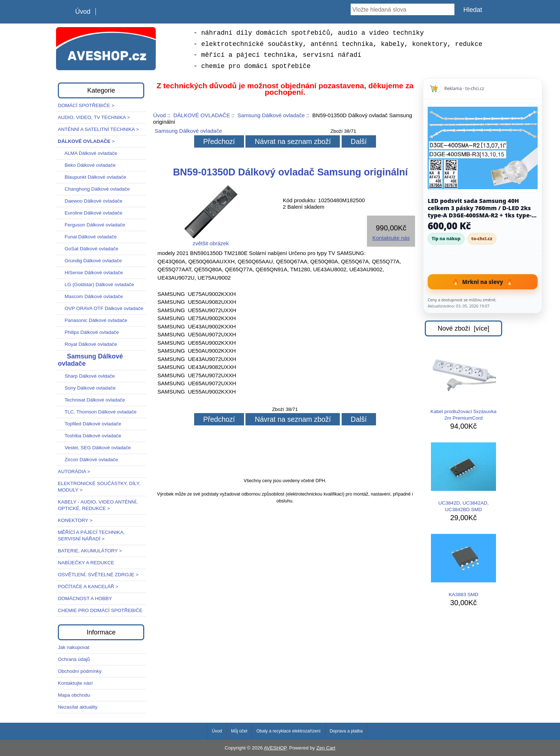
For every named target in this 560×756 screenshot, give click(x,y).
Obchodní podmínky (80, 671)
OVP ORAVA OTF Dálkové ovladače (101, 308)
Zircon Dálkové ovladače (88, 460)
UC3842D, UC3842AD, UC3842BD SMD (463, 477)
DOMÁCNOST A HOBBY (85, 598)
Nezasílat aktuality (78, 707)
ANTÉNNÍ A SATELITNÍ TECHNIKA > (98, 129)
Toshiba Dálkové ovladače (89, 436)
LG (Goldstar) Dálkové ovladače (96, 284)
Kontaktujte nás (391, 238)
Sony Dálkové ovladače (87, 388)
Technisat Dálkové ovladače (91, 400)
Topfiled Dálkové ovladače (89, 424)
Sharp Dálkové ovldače (86, 376)
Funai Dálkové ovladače (87, 237)
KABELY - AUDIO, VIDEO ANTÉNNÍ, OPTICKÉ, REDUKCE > (98, 505)
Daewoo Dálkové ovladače (90, 201)
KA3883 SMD (463, 566)
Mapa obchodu (74, 695)
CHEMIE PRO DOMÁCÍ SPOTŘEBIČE (100, 610)
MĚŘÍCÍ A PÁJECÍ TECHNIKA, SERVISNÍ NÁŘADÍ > (91, 536)
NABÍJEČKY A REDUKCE (86, 563)
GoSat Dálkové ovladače (88, 249)
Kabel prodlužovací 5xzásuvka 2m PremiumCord (463, 386)
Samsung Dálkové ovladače (271, 115)
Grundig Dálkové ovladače (90, 261)
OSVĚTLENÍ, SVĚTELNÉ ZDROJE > (98, 575)
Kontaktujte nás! (75, 683)
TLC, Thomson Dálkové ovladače (97, 412)
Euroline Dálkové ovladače (90, 213)
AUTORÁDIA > (74, 472)
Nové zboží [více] (463, 328)
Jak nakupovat (74, 647)
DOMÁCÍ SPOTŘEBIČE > (86, 105)
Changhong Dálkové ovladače (94, 189)
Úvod (83, 12)
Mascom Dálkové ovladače (90, 296)
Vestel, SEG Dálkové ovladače (94, 448)
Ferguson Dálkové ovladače (91, 225)
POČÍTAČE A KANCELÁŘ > (88, 587)
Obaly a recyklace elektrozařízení (288, 731)
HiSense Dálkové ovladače (90, 273)
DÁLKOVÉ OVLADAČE (202, 115)
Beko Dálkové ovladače (87, 165)
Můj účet (239, 731)
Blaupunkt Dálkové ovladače (92, 177)
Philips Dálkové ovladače (88, 332)
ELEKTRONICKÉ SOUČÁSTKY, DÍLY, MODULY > (99, 487)
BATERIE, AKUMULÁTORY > (90, 551)
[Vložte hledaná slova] (403, 9)
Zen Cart (326, 748)
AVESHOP (275, 748)
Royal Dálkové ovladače (87, 344)
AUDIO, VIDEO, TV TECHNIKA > (94, 117)
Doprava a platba (346, 731)
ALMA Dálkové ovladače (87, 153)
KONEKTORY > (75, 520)
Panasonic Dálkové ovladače (93, 320)
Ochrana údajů (74, 659)
